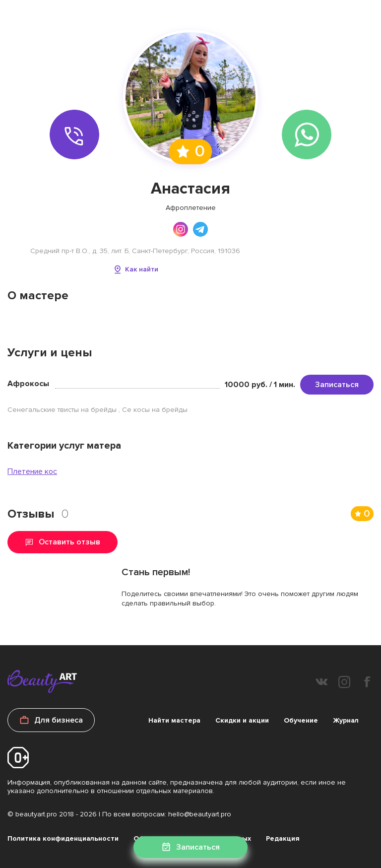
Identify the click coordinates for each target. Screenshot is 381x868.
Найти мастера (174, 720)
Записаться (337, 385)
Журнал (346, 720)
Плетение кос (32, 471)
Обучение (301, 720)
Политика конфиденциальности (63, 838)
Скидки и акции (242, 720)
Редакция (283, 838)
